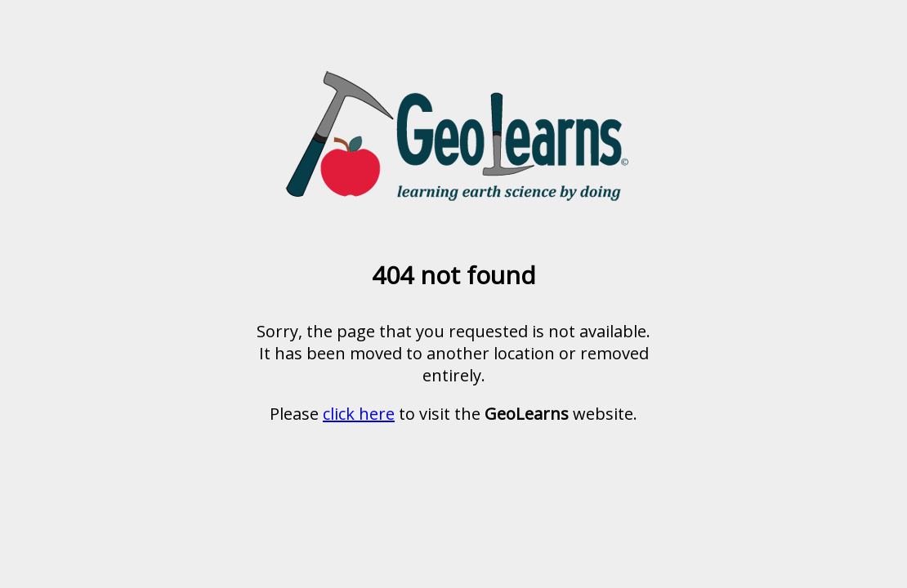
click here (359, 414)
